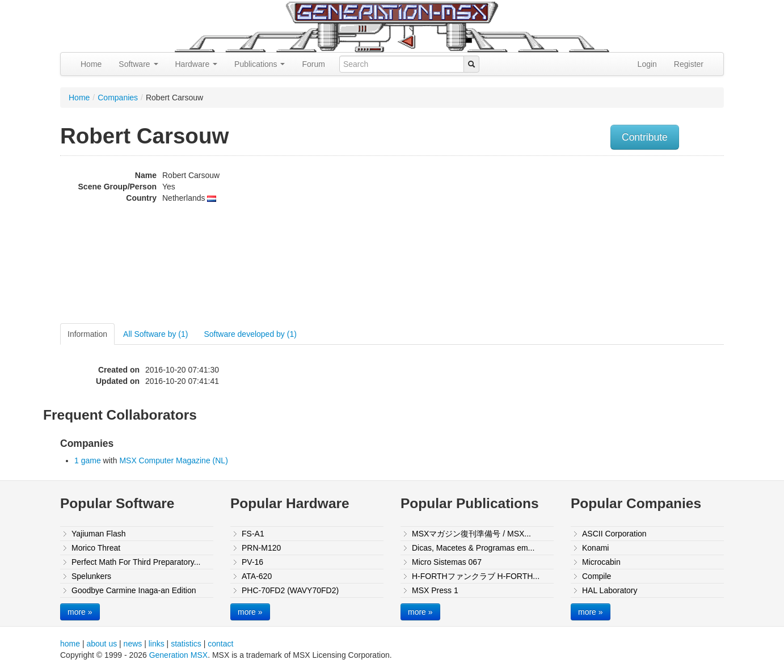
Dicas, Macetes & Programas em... (473, 548)
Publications (260, 64)
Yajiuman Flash (98, 534)
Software (138, 64)
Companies (118, 98)
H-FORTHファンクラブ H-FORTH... (476, 576)
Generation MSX (179, 655)
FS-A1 (253, 534)
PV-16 (252, 562)
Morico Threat (96, 548)
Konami (595, 548)
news (133, 644)
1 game (88, 460)
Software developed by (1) (250, 334)
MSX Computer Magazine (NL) (173, 460)
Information (87, 334)
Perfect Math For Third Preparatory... (136, 562)
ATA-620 (257, 576)
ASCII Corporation (614, 534)
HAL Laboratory (610, 590)
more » (80, 612)
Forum (313, 64)
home (70, 644)
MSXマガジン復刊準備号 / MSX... (471, 534)
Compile (597, 576)
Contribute (645, 137)
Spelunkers (91, 576)
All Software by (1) (155, 334)
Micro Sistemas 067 (447, 562)
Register (689, 64)
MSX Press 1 (435, 590)
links (157, 644)
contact (220, 644)
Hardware (197, 64)
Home (91, 64)
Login (647, 64)
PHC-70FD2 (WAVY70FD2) (290, 590)
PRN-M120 (261, 548)
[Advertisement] (609, 241)
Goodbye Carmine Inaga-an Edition (134, 590)
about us (102, 644)
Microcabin (601, 562)
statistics (186, 644)
